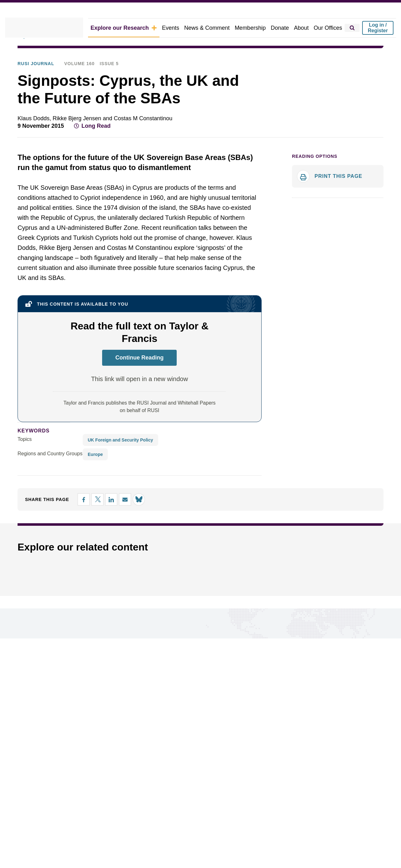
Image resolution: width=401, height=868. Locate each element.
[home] (53, 28)
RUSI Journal (119, 54)
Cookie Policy (32, 839)
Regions (27, 775)
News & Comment (215, 28)
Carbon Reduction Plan (219, 839)
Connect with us (45, 702)
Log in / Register (378, 28)
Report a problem (203, 775)
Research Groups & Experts (50, 785)
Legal (156, 839)
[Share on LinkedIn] (355, 142)
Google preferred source (212, 785)
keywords (31, 436)
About (304, 28)
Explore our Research (138, 28)
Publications (84, 54)
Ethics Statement (107, 839)
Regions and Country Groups (48, 459)
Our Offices (329, 28)
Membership (256, 28)
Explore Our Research (41, 54)
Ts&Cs (139, 839)
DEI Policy (178, 839)
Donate (284, 28)
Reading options (312, 174)
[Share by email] (367, 142)
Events (180, 28)
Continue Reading (139, 363)
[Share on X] (344, 142)
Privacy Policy (68, 839)
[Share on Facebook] (333, 142)
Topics (25, 444)
